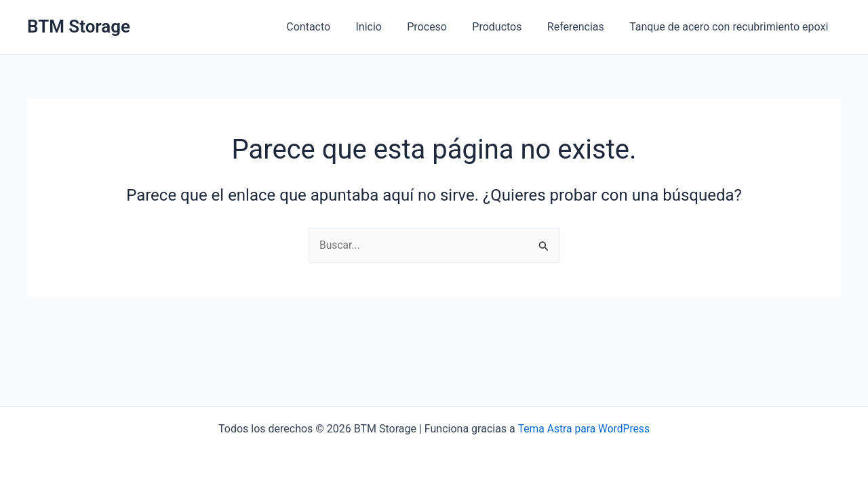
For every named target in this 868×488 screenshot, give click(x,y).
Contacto (329, 27)
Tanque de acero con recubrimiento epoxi (731, 27)
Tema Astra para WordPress (584, 429)
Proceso (440, 27)
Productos (506, 27)
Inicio (384, 27)
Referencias (581, 27)
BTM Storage (79, 26)
